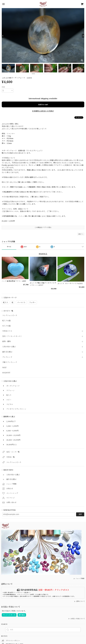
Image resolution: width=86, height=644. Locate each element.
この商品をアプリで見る (43, 227)
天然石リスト (7, 331)
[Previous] (3, 36)
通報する (81, 234)
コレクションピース (10, 315)
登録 (80, 514)
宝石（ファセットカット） (12, 336)
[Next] (83, 36)
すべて (9, 247)
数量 (3, 87)
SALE (4, 368)
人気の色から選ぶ (9, 347)
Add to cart (43, 104)
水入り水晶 (7, 326)
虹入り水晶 (7, 321)
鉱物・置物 (7, 341)
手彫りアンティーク (10, 362)
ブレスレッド (7, 357)
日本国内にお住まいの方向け (43, 111)
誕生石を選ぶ (7, 352)
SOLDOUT (6, 373)
